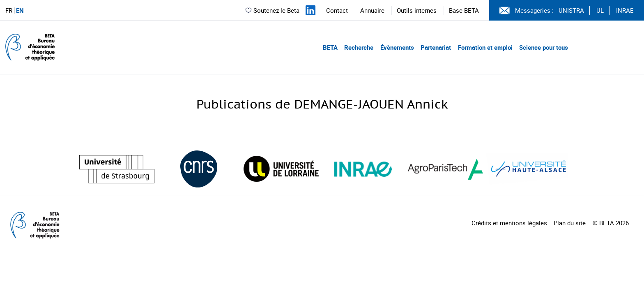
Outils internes (417, 10)
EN (20, 10)
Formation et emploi (485, 47)
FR (9, 10)
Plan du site (570, 223)
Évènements (397, 47)
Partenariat (436, 47)
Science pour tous (544, 47)
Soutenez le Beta (272, 10)
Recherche (359, 47)
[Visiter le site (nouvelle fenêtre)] (117, 169)
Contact (337, 10)
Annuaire (372, 10)
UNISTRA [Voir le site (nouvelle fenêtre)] (571, 10)
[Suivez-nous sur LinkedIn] (310, 10)
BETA (330, 47)
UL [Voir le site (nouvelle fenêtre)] (600, 10)
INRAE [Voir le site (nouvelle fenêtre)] (625, 10)
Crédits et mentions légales (509, 223)
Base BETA (464, 10)
